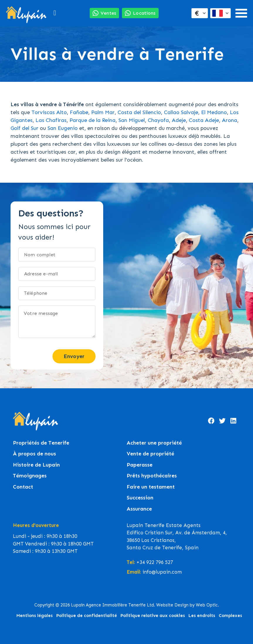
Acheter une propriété (154, 443)
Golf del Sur (24, 128)
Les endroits (202, 616)
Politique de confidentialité (87, 616)
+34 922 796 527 (155, 562)
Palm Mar (103, 112)
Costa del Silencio (139, 112)
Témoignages (30, 476)
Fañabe (79, 112)
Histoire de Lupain (36, 465)
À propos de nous (34, 454)
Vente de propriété (150, 454)
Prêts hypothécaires (152, 476)
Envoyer (74, 356)
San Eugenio (63, 128)
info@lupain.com (162, 572)
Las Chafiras (51, 120)
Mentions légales (35, 616)
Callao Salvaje (181, 112)
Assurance (139, 509)
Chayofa (158, 120)
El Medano (214, 112)
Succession (140, 498)
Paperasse (140, 465)
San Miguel (132, 120)
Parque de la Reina (92, 120)
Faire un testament (151, 487)
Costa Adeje (204, 120)
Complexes (230, 616)
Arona (230, 120)
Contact (23, 487)
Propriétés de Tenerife (41, 443)
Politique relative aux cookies (153, 616)
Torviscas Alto (49, 112)
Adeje (179, 120)
